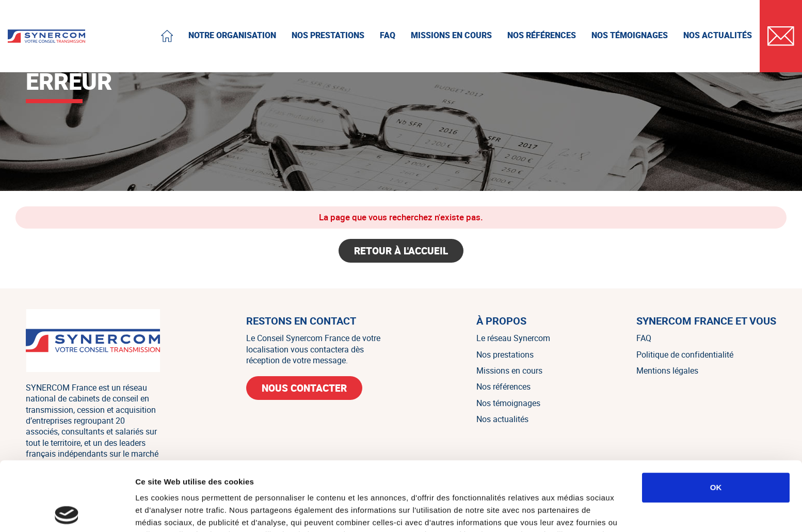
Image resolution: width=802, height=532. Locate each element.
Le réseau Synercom (513, 338)
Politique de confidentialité (685, 354)
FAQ (644, 338)
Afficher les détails (568, 512)
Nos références (503, 386)
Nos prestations (505, 354)
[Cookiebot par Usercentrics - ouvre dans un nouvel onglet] (67, 512)
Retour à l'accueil (401, 251)
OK (716, 418)
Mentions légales (667, 370)
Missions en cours (509, 370)
